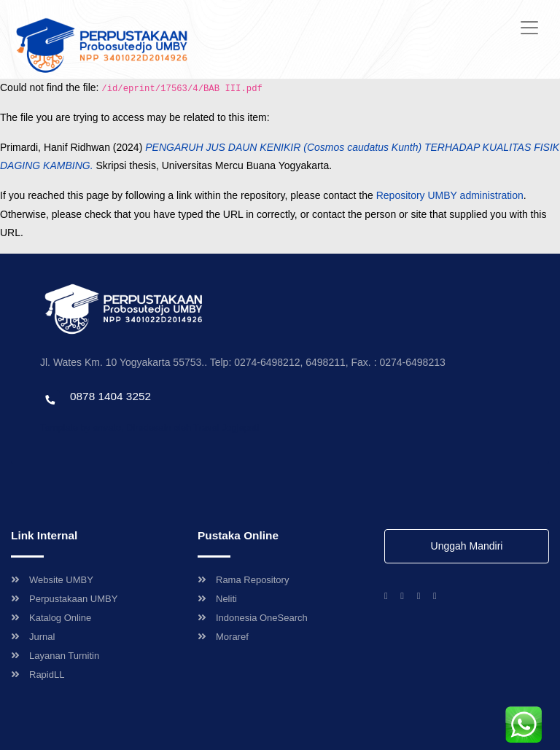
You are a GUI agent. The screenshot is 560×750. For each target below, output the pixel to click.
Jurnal (33, 637)
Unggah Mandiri (467, 546)
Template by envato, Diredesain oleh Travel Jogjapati (149, 427)
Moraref (223, 637)
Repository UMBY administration (450, 195)
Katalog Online (51, 618)
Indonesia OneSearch (253, 618)
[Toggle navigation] (529, 28)
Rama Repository (243, 580)
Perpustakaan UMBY (64, 599)
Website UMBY (52, 580)
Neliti (217, 599)
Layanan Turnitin (55, 656)
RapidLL (38, 675)
